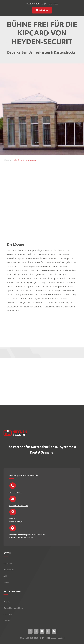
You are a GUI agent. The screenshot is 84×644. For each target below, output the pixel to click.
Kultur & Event (18, 160)
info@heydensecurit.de (50, 4)
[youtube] (42, 631)
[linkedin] (48, 631)
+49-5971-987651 (33, 4)
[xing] (54, 631)
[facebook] (30, 631)
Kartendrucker (31, 160)
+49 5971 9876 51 (16, 492)
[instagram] (36, 631)
